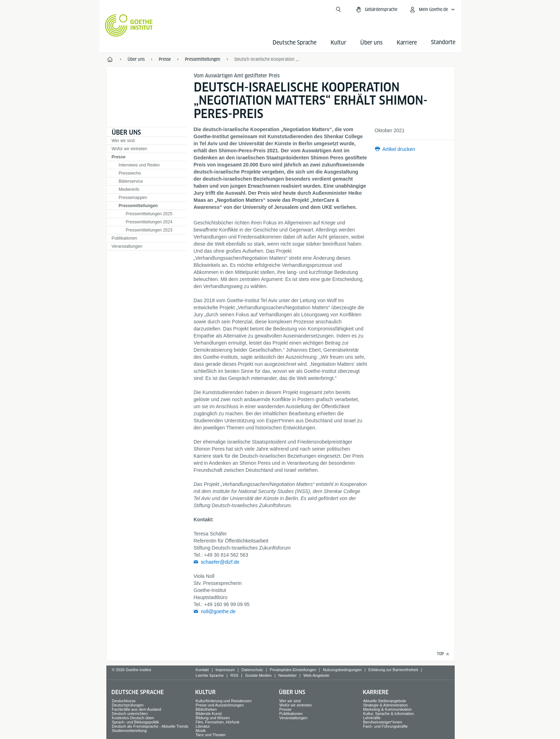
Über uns (371, 43)
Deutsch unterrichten (130, 714)
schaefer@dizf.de (220, 562)
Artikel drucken (399, 149)
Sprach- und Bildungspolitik (135, 722)
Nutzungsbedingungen (342, 670)
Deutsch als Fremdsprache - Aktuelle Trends (150, 726)
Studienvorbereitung (129, 731)
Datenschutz (252, 670)
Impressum (225, 670)
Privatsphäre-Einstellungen (293, 670)
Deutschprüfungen (128, 705)
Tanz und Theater (211, 735)
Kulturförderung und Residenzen (223, 701)
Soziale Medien (258, 675)
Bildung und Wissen (213, 718)
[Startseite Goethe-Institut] (129, 25)
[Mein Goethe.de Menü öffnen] (432, 10)
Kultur (338, 43)
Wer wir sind (123, 141)
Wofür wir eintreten (129, 149)
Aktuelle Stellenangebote (385, 701)
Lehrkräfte (372, 718)
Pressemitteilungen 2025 (149, 214)
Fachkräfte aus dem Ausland (136, 709)
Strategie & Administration (386, 705)
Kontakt (202, 670)
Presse (119, 157)
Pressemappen (133, 198)
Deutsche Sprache (294, 43)
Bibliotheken (206, 709)
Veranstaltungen (127, 246)
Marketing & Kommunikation (387, 709)
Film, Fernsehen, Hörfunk (217, 722)
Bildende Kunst (209, 714)
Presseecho (130, 173)
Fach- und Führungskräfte (386, 726)
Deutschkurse (124, 701)
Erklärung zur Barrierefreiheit (393, 670)
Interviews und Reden (139, 165)
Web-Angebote (316, 675)
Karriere (407, 43)
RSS (235, 675)
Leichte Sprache (210, 675)
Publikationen (124, 238)
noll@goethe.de (218, 611)
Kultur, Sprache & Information (389, 714)
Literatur (203, 726)
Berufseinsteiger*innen (383, 722)
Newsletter (287, 675)
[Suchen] (338, 10)
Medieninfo (129, 189)
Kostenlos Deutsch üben (133, 718)
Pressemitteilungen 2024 (149, 222)
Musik (201, 731)
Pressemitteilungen (138, 206)
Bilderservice (131, 181)
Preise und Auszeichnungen (220, 705)
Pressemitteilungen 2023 (149, 230)
